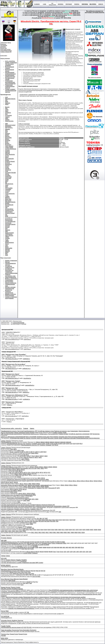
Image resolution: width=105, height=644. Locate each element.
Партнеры (3, 47)
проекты (77, 4)
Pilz (6, 214)
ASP (6, 132)
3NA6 (99, 530)
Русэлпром (8, 115)
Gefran (7, 174)
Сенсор (7, 117)
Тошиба (3, 626)
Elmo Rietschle (9, 159)
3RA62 (30, 486)
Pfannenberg (9, 212)
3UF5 (58, 488)
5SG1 (31, 530)
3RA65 (38, 486)
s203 (71, 552)
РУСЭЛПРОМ (5, 616)
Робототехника (10, 295)
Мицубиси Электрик (7, 569)
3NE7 (69, 532)
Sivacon (20, 527)
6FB (41, 509)
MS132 (33, 552)
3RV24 (7, 482)
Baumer (7, 136)
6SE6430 (63, 442)
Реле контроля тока (7, 491)
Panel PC (32, 457)
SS (36, 576)
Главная (26, 428)
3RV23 (3, 482)
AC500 (25, 553)
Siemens (8, 103)
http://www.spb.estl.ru (12, 359)
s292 (87, 552)
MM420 (43, 442)
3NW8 (96, 530)
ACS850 (62, 542)
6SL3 (81, 444)
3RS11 (25, 493)
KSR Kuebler (9, 188)
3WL (41, 518)
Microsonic (8, 200)
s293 (90, 552)
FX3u (29, 572)
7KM (57, 521)
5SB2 (56, 530)
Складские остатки (5, 49)
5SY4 (61, 520)
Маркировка (27, 597)
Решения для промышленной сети (21, 608)
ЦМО (7, 118)
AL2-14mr (25, 574)
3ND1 (10, 531)
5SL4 (50, 520)
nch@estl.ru (26, 399)
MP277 (38, 456)
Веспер (7, 107)
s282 (78, 552)
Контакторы (96, 434)
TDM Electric (9, 234)
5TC (30, 528)
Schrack (7, 226)
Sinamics (29, 444)
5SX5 (47, 520)
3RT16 (46, 473)
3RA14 (21, 474)
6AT (68, 506)
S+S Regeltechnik (10, 221)
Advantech (8, 126)
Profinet (60, 432)
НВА (2, 434)
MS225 (37, 552)
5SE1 (79, 532)
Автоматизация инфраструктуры (10, 76)
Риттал (3, 611)
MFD (27, 583)
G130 (64, 444)
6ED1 (19, 450)
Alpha (15, 574)
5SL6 (54, 520)
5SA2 (53, 530)
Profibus (55, 432)
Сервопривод (9, 280)
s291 (84, 552)
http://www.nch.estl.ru (11, 399)
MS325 (42, 552)
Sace (54, 552)
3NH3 (17, 531)
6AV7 (40, 457)
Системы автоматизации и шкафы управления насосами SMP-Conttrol (22, 563)
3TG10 (19, 477)
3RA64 (34, 486)
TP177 (33, 456)
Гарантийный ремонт (6, 51)
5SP (74, 520)
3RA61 (25, 486)
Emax (62, 552)
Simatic (12, 452)
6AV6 (46, 456)
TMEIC (7, 237)
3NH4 (21, 531)
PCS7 (28, 460)
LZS (23, 475)
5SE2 (24, 530)
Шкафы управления (11, 260)
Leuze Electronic (10, 194)
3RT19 (25, 489)
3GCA (29, 547)
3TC (49, 473)
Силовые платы (46, 543)
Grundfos (8, 175)
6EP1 (15, 449)
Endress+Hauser (10, 161)
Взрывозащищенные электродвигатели (88, 438)
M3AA (22, 547)
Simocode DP (52, 488)
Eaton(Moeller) (24, 579)
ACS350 (37, 542)
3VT (43, 518)
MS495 (51, 552)
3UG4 (16, 492)
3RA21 (62, 485)
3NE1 (55, 532)
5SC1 (63, 530)
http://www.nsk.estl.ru (11, 416)
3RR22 (19, 491)
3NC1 (33, 532)
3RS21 (33, 493)
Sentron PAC (20, 521)
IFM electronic (9, 184)
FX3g (26, 572)
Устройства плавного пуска (10, 267)
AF (10, 550)
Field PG (26, 457)
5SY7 (68, 520)
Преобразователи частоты (9, 431)
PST (29, 549)
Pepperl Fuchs (14, 634)
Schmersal (8, 223)
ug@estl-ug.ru (26, 368)
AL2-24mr (31, 574)
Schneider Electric (10, 224)
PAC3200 (47, 521)
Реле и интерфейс (31, 437)
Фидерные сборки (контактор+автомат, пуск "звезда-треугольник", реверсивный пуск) (26, 485)
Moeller (7, 203)
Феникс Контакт (6, 587)
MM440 (52, 442)
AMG (73, 547)
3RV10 (70, 481)
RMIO (65, 543)
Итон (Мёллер (14, 579)
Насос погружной (42, 438)
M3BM (44, 547)
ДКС (6, 108)
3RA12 (75, 485)
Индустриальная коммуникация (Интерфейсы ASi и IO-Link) (19, 468)
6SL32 (56, 445)
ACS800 (57, 542)
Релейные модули (17, 589)
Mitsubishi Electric (10, 99)
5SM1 (28, 524)
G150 (67, 444)
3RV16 (87, 481)
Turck (7, 240)
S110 (71, 444)
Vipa (6, 245)
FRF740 (43, 571)
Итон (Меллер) (5, 579)
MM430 (47, 442)
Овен (7, 111)
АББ (2, 540)
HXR (52, 547)
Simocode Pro (32, 488)
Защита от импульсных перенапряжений (13, 437)
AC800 (30, 553)
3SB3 (28, 500)
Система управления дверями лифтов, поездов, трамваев (18, 509)
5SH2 (38, 530)
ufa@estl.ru (26, 392)
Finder (7, 167)
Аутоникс (4, 538)
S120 (74, 444)
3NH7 (24, 531)
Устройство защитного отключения (79, 434)
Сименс (3, 441)
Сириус (14, 470)
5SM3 (31, 524)
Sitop (12, 449)
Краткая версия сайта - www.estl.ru (11, 428)
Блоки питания (30, 432)
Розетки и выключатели (9, 292)
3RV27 (12, 482)
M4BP (41, 547)
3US (60, 512)
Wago (7, 247)
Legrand (7, 191)
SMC (7, 231)
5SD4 (83, 532)
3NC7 (47, 532)
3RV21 (100, 481)
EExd (82, 547)
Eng (9, 22)
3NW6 (88, 530)
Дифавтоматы (43, 434)
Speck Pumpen (10, 233)
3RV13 (79, 481)
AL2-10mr (19, 574)
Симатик (17, 452)
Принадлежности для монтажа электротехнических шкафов (68, 597)
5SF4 (81, 530)
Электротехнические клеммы (14, 597)
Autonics (8, 133)
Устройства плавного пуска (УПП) (11, 467)
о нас (45, 4)
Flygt (7, 171)
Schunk (7, 227)
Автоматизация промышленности (10, 73)
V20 (53, 445)
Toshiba (7, 238)
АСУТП (3, 432)
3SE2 (26, 499)
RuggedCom (9, 219)
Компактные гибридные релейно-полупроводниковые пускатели (26, 480)
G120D (60, 444)
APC (6, 131)
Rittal (7, 101)
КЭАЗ (7, 110)
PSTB (32, 549)
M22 (24, 583)
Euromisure (8, 164)
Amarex (8, 560)
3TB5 (10, 473)
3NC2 (36, 532)
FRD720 (28, 571)
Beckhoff (8, 140)
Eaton (7, 157)
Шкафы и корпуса (10, 294)
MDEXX (7, 198)
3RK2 (42, 468)
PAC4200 (53, 521)
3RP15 (12, 489)
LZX (20, 475)
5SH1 (35, 530)
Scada (65, 432)
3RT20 (23, 470)
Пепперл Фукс (5, 634)
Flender (7, 168)
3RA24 (29, 474)
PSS (26, 549)
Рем (6, 114)
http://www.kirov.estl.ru (12, 378)
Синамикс (34, 444)
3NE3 (58, 532)
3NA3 (3, 531)
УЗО (91, 434)
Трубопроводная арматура (18, 438)
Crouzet (7, 150)
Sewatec (18, 560)
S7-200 (21, 452)
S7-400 (30, 452)
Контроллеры (9, 281)
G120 (52, 444)
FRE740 (38, 571)
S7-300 (26, 452)
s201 (65, 552)
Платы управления (57, 543)
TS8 (28, 612)
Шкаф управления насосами (67, 438)
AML (64, 547)
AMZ (70, 547)
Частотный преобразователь (26, 431)
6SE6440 (68, 442)
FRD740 (33, 571)
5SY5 (64, 520)
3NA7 (6, 531)
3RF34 (43, 478)
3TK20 (33, 473)
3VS (48, 512)
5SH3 (42, 530)
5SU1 (31, 523)
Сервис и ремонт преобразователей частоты (11, 91)
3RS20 (29, 493)
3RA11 (71, 485)
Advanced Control (10, 125)
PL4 (32, 582)
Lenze (7, 192)
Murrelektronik (9, 205)
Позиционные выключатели (31, 434)
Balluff (7, 135)
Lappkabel (8, 189)
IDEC (7, 181)
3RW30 (36, 467)
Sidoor (38, 509)
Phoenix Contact (10, 213)
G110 (39, 444)
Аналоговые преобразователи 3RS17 (18, 498)
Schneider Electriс (6, 620)
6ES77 (36, 457)
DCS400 (20, 546)
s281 (74, 552)
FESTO (7, 166)
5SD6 (70, 530)
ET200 (23, 455)
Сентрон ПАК (28, 521)
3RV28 (16, 482)
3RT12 (20, 471)
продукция (69, 4)
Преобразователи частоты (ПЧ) (10, 442)
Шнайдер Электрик (17, 620)
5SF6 (84, 530)
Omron (7, 206)
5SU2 (35, 523)
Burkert (7, 143)
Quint (17, 590)
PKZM (28, 582)
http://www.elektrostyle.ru (12, 339)
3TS (27, 512)
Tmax (58, 552)
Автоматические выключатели (13, 434)
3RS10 (20, 493)
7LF (24, 525)
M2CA (25, 547)
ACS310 (32, 542)
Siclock (50, 505)
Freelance (35, 553)
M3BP (33, 547)
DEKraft (7, 153)
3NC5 (44, 532)
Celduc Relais (9, 147)
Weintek (7, 249)
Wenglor (8, 251)
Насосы (7, 262)
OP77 (25, 456)
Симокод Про (41, 488)
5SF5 (77, 530)
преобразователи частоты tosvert (11, 627)
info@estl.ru (27, 339)
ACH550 (52, 542)
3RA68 (42, 486)
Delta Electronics (10, 154)
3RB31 (38, 484)
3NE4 (62, 532)
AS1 (30, 627)
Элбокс (7, 120)
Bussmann (8, 145)
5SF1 (74, 530)
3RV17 (92, 481)
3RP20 (16, 489)
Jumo (7, 185)
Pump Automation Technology (28, 630)
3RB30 (34, 484)
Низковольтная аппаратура (10, 289)
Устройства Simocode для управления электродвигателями (11, 271)
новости (101, 4)
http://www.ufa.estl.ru (11, 392)
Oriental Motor (9, 209)
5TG (27, 528)
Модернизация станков (10, 67)
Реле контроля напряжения (76, 437)
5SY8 (71, 520)
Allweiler (8, 129)
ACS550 (47, 542)
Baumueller (8, 138)
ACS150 (27, 542)
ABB (6, 124)
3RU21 (26, 484)
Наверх (32, 428)
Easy (22, 585)
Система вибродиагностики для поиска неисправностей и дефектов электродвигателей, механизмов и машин (34, 506)
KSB (6, 97)
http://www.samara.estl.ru (12, 385)
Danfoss (7, 152)
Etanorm (13, 560)
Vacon (7, 244)
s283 (81, 552)
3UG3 (12, 492)
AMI (58, 547)
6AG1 (37, 453)
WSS (39, 576)
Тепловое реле (63, 437)
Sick (6, 228)
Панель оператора (20, 432)
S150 (78, 444)
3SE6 (37, 499)
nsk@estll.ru (25, 416)
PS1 (28, 627)
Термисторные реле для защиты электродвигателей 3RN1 (18, 495)
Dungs (7, 156)
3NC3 (40, 532)
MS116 (29, 552)
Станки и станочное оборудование (11, 298)
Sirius (10, 470)
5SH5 (49, 530)
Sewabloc (24, 560)
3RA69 (47, 486)
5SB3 (60, 530)
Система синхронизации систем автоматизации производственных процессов (24, 505)
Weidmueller (9, 248)
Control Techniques (11, 149)
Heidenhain (8, 177)
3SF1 (33, 499)
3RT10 (19, 470)
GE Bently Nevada (10, 173)
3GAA (18, 547)
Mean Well (8, 199)
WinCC (27, 459)
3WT (46, 518)
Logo (22, 450)
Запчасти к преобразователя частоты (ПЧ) (14, 543)
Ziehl (7, 255)
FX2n (22, 572)
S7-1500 (41, 452)
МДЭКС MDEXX (6, 565)
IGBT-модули (30, 543)
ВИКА (3, 638)
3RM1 (47, 480)
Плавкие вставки (63, 434)
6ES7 (45, 452)
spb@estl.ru (26, 359)
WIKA (7, 104)
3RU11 (21, 484)
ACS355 (42, 542)
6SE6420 (57, 442)
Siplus (33, 453)
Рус (3, 22)
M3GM (49, 547)
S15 (25, 627)
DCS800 (35, 546)
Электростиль (9, 121)
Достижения (4, 45)
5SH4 (46, 530)
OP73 (21, 456)
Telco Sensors (9, 235)
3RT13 (26, 473)
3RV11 (74, 481)
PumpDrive (23, 561)
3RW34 (46, 467)
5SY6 (57, 520)
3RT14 (17, 473)
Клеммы (87, 437)
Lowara (7, 196)
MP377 (42, 456)
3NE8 (72, 532)
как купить (93, 4)
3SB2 (25, 500)
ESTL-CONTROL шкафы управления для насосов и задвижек (11, 63)
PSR (23, 549)
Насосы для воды (31, 438)
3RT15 (41, 473)
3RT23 (21, 473)
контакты (61, 4)
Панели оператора (11, 283)
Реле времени (54, 437)
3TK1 (29, 473)
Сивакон (29, 527)
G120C (43, 444)
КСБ (2, 558)
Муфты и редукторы (11, 279)
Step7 (23, 459)
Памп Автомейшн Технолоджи (10, 630)
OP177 (29, 456)
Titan (30, 583)
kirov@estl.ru (27, 378)
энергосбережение (19, 323)
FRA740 (22, 571)
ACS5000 (46, 545)
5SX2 (40, 520)
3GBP (37, 547)
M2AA (14, 547)
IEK (6, 182)
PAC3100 (41, 521)
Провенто (8, 113)
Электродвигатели (11, 277)
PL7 (37, 582)
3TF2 (13, 473)
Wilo (6, 254)
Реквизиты (3, 44)
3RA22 (67, 485)
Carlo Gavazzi (9, 146)
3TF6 (17, 471)
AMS (67, 547)
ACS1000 (35, 545)
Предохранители (53, 434)
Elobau (7, 160)
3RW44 (55, 467)
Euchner (8, 163)
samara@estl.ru (30, 385)
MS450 (46, 552)
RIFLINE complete (6, 589)
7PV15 (20, 489)
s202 (68, 552)
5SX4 (43, 520)
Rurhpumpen (9, 220)
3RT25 (37, 473)
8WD (19, 502)
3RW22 (32, 467)
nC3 (22, 627)
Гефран (3, 556)
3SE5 (30, 499)
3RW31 (41, 467)
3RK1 (39, 468)
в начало (37, 4)
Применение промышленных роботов (10, 86)
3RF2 (39, 478)
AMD (79, 547)
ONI (6, 100)
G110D (56, 444)
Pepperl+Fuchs (9, 210)
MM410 (38, 442)
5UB (24, 528)
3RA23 (25, 474)
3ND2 (13, 531)
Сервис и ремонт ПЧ (6, 52)
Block (7, 142)
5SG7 (27, 530)
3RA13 (16, 474)
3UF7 (46, 488)
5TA (33, 528)
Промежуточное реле (43, 437)
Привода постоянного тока (10, 275)
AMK (61, 547)
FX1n (19, 572)
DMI (76, 547)
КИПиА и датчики (10, 287)
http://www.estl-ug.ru (11, 368)
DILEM (13, 580)
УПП (36, 431)
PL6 (34, 582)
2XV (54, 505)
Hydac (7, 180)
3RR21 (15, 491)
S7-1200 (35, 452)
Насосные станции (53, 438)
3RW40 (50, 467)
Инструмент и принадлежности (40, 597)
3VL (38, 518)
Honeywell (8, 178)
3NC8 (51, 532)
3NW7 (92, 530)
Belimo (7, 139)
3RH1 (17, 475)
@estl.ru (10, 405)
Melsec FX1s (13, 572)
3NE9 (76, 532)
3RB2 (30, 484)
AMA (55, 547)
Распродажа (4, 48)
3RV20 (96, 481)
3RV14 (83, 481)
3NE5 (65, 532)
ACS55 (22, 542)
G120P (48, 444)
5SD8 (67, 530)
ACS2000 (41, 545)
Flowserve (8, 170)
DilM (10, 580)
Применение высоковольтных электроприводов (10, 82)
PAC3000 (35, 521)
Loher (7, 195)
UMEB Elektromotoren (10, 242)
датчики (3, 635)
